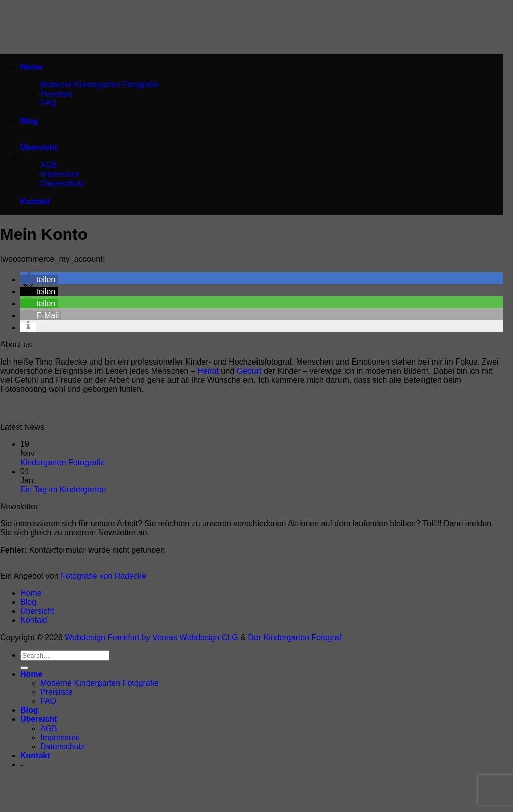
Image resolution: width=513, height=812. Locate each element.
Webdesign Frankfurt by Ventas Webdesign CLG (151, 637)
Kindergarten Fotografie (62, 462)
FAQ (48, 103)
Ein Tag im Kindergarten (63, 489)
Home (31, 67)
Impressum (60, 174)
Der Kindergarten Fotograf (295, 637)
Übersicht (39, 148)
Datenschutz (63, 183)
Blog (29, 121)
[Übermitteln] (24, 668)
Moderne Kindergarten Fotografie (100, 85)
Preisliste (57, 94)
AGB (49, 165)
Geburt (249, 371)
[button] (39, 279)
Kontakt (35, 201)
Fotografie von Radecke (104, 576)
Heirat (208, 371)
